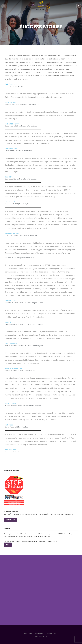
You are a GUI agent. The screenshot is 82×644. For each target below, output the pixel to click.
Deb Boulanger (11, 84)
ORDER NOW (11, 520)
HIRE (8, 545)
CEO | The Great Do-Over (14, 86)
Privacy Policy (27, 633)
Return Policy (39, 633)
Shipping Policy (52, 633)
